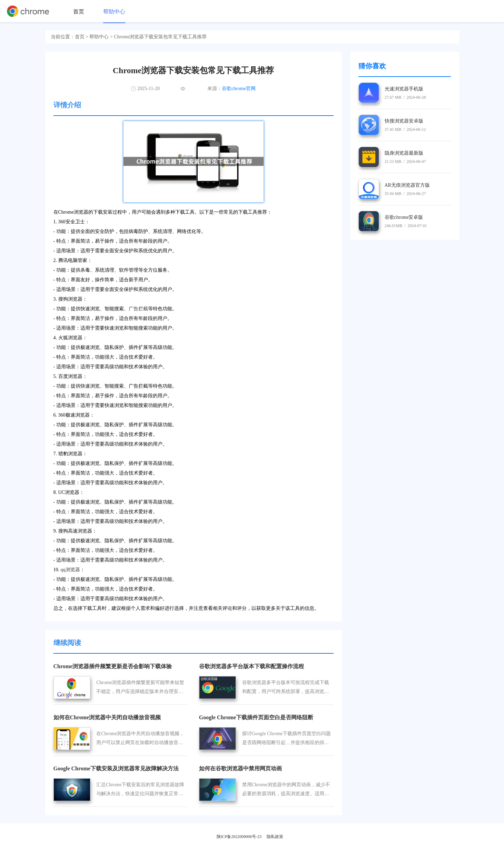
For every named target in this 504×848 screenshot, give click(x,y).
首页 (79, 12)
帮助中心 (114, 12)
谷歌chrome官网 (239, 89)
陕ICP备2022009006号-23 (239, 837)
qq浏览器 (70, 570)
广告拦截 (138, 309)
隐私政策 (275, 837)
